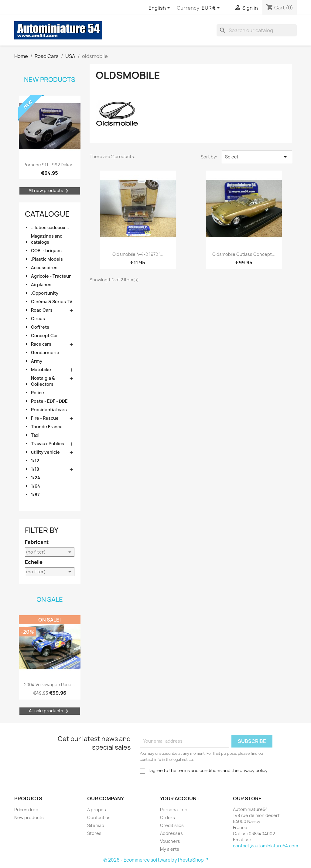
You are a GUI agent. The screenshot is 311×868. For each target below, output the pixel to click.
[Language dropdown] (160, 8)
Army (37, 361)
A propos (97, 810)
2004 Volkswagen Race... (50, 685)
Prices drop (26, 810)
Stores (94, 833)
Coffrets (40, 327)
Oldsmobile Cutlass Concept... (244, 254)
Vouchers (170, 841)
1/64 (36, 486)
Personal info (174, 810)
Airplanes (41, 285)
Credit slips (172, 825)
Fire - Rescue (45, 418)
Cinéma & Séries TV (52, 302)
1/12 (35, 461)
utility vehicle (45, 452)
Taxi (35, 435)
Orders (167, 817)
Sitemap (96, 825)
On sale (50, 600)
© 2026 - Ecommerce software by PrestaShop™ (156, 860)
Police (38, 393)
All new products (50, 191)
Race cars (41, 344)
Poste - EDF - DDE (49, 401)
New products (50, 80)
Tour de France (47, 427)
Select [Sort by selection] (257, 157)
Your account (180, 798)
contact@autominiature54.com (265, 846)
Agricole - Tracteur (51, 276)
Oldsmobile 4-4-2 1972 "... (138, 254)
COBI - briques (46, 251)
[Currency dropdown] (212, 8)
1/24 (36, 478)
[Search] (257, 30)
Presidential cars (49, 410)
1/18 (35, 469)
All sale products (50, 711)
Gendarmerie (45, 353)
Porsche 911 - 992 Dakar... (50, 165)
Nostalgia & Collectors (43, 381)
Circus (38, 319)
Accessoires (44, 268)
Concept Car (44, 336)
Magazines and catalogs (47, 239)
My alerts (170, 849)
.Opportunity (45, 293)
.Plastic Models (47, 259)
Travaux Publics (48, 444)
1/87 (35, 495)
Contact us (99, 817)
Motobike (41, 370)
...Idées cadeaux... (50, 227)
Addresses (171, 833)
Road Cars (42, 310)
